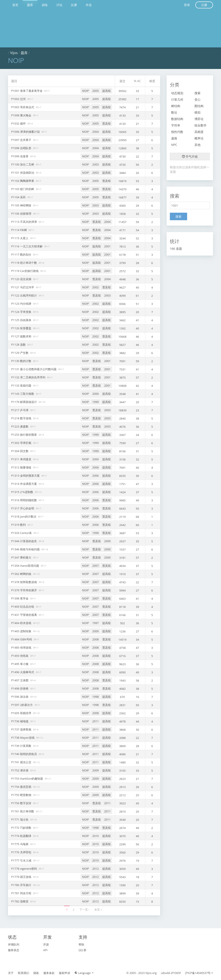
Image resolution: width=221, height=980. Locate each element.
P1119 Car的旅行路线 (25, 271)
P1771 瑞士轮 (20, 819)
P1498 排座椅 (20, 688)
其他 (197, 145)
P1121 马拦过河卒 (23, 287)
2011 (96, 721)
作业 (89, 5)
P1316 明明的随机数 (24, 500)
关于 (11, 973)
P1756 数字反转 (22, 803)
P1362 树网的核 (22, 574)
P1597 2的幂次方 (22, 705)
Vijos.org (151, 973)
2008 (96, 639)
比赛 (74, 5)
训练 (45, 5)
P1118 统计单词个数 (24, 263)
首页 (15, 5)
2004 (96, 132)
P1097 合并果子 (22, 140)
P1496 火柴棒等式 (23, 672)
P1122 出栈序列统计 (24, 295)
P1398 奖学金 (20, 598)
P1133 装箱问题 (22, 385)
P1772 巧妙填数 (22, 828)
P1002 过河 (19, 99)
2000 (96, 394)
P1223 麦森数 (20, 426)
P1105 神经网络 (22, 205)
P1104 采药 (19, 197)
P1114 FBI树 (19, 230)
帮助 (81, 944)
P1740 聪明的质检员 (24, 754)
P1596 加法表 (20, 697)
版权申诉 (65, 973)
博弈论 (199, 119)
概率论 (199, 138)
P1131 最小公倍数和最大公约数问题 (34, 369)
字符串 (176, 125)
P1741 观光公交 (22, 762)
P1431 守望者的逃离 (24, 615)
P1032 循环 (19, 123)
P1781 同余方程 (22, 893)
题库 (30, 5)
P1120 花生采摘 (22, 279)
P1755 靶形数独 (22, 795)
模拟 (197, 112)
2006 (96, 467)
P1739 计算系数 (22, 746)
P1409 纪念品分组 (23, 607)
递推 (174, 138)
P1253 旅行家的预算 (24, 435)
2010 (96, 836)
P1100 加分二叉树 (23, 164)
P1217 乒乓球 (20, 410)
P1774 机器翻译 (22, 836)
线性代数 (177, 132)
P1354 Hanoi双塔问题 (25, 566)
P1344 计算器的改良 (24, 541)
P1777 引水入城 (22, 860)
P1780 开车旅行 (22, 885)
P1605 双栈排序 (22, 713)
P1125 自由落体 (22, 320)
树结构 (176, 106)
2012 (96, 869)
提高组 (107, 91)
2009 (96, 770)
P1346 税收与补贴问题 (26, 549)
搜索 (197, 93)
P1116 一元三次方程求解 (27, 246)
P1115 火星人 (20, 238)
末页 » (98, 910)
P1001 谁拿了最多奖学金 (27, 91)
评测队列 (14, 944)
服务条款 (49, 973)
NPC (174, 145)
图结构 (199, 106)
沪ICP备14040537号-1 (199, 973)
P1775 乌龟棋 (20, 844)
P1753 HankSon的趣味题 (28, 779)
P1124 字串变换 (22, 312)
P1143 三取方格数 (23, 394)
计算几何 (177, 99)
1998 (96, 697)
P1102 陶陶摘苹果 (23, 181)
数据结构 (177, 119)
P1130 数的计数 (22, 361)
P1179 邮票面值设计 (24, 402)
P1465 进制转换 (22, 631)
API (45, 950)
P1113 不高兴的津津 (24, 222)
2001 (107, 246)
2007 (96, 566)
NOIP (85, 91)
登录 (187, 5)
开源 (46, 944)
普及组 (107, 123)
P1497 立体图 (20, 680)
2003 (96, 164)
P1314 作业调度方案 (24, 484)
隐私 (36, 973)
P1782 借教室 (20, 901)
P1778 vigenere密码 (24, 869)
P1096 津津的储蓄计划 (26, 132)
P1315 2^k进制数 (23, 492)
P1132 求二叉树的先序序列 (29, 377)
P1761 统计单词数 (23, 811)
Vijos (14, 53)
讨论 (59, 5)
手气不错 (190, 157)
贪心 (197, 99)
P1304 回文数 (20, 451)
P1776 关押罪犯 (22, 852)
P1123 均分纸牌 (22, 304)
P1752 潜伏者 (20, 770)
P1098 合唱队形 (22, 148)
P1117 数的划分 (22, 254)
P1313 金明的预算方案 (26, 476)
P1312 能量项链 (22, 467)
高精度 (199, 132)
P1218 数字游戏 (22, 418)
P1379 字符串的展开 (24, 590)
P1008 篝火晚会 (22, 115)
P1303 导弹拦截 (22, 443)
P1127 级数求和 (22, 336)
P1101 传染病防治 (23, 173)
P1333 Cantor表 (22, 533)
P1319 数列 (19, 525)
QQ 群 (83, 950)
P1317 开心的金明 (23, 508)
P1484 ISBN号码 (22, 639)
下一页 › (84, 910)
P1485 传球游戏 (22, 648)
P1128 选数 (19, 345)
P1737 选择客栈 (22, 729)
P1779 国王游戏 (22, 877)
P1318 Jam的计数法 (24, 517)
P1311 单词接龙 (22, 459)
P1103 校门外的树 (23, 189)
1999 (96, 402)
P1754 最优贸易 (22, 787)
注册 (204, 5)
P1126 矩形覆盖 (22, 328)
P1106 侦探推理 (22, 214)
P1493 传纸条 (20, 656)
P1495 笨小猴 (20, 664)
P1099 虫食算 (20, 156)
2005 (96, 91)
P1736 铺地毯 (20, 721)
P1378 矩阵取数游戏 (24, 582)
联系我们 (24, 973)
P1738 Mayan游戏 (23, 738)
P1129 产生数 (20, 353)
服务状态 (14, 950)
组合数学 (200, 125)
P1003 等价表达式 (23, 107)
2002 (96, 287)
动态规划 (177, 93)
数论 (174, 112)
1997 (96, 623)
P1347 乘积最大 (22, 557)
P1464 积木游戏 (22, 623)
